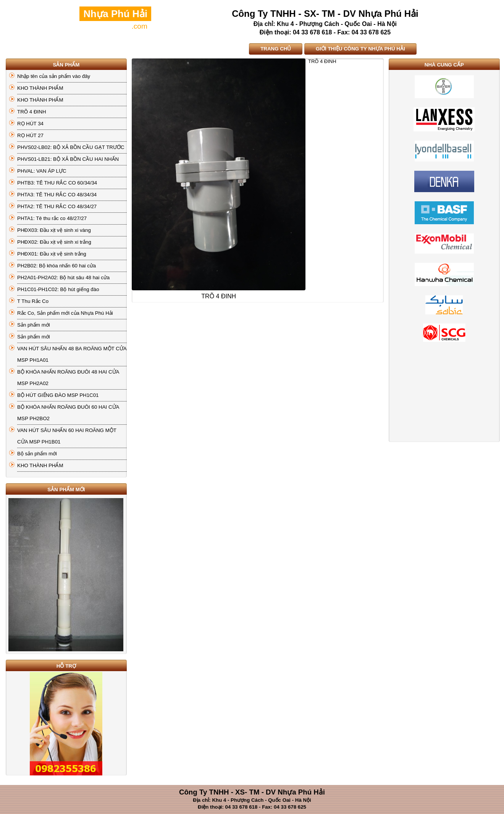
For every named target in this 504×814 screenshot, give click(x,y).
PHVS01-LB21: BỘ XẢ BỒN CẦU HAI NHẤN (68, 159)
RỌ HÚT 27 (30, 135)
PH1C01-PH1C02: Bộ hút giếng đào (58, 289)
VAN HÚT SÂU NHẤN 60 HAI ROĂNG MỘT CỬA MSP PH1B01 (67, 436)
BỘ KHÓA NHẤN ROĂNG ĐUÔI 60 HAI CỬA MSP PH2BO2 (68, 413)
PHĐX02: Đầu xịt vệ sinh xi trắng (54, 242)
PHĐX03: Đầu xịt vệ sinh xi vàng (54, 230)
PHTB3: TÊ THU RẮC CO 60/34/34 (57, 183)
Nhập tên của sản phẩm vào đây (54, 76)
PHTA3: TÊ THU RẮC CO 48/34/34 (57, 195)
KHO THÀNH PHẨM (40, 88)
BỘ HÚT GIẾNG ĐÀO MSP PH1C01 (58, 395)
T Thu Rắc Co (33, 301)
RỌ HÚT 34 (30, 124)
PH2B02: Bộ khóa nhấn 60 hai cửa (57, 266)
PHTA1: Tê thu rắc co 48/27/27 (52, 218)
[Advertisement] (444, 394)
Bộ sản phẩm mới (37, 454)
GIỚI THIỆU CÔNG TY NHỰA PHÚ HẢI (360, 49)
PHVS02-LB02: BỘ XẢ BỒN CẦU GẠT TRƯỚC (71, 147)
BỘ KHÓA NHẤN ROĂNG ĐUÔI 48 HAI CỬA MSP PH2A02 (68, 378)
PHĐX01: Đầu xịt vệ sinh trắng (52, 254)
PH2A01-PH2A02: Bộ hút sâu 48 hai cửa (63, 278)
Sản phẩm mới (34, 325)
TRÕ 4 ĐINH (32, 112)
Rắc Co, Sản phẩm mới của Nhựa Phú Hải (65, 313)
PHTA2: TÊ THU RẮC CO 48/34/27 (57, 206)
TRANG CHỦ (276, 49)
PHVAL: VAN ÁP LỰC (42, 171)
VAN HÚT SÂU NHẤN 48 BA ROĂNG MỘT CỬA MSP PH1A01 (72, 354)
